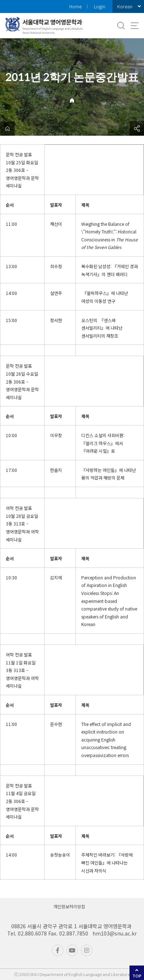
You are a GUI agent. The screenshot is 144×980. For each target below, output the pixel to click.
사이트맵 (135, 26)
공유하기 (137, 128)
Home (75, 6)
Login (100, 6)
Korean (125, 6)
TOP (137, 976)
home (7, 128)
